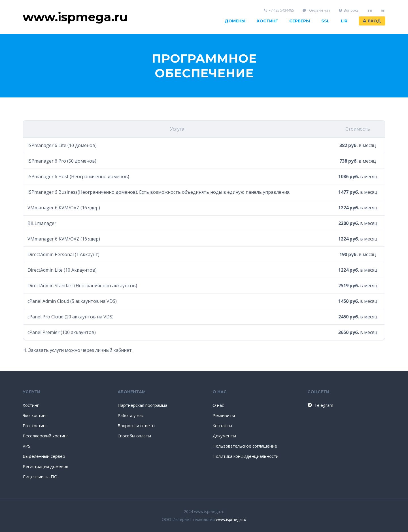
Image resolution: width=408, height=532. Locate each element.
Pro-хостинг (35, 425)
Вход (372, 21)
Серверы (300, 21)
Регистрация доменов (45, 466)
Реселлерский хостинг (45, 436)
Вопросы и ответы (136, 425)
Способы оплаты (134, 436)
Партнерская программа (142, 405)
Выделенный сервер (44, 456)
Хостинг (267, 21)
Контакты (222, 425)
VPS (26, 446)
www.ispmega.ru (231, 519)
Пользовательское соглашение (245, 446)
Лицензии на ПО (40, 476)
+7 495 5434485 (279, 10)
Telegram (320, 405)
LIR (344, 21)
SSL (325, 21)
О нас (218, 405)
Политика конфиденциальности (246, 456)
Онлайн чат (316, 10)
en (383, 10)
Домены (235, 21)
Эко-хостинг (35, 415)
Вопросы (349, 10)
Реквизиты (224, 415)
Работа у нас (131, 415)
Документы (224, 436)
